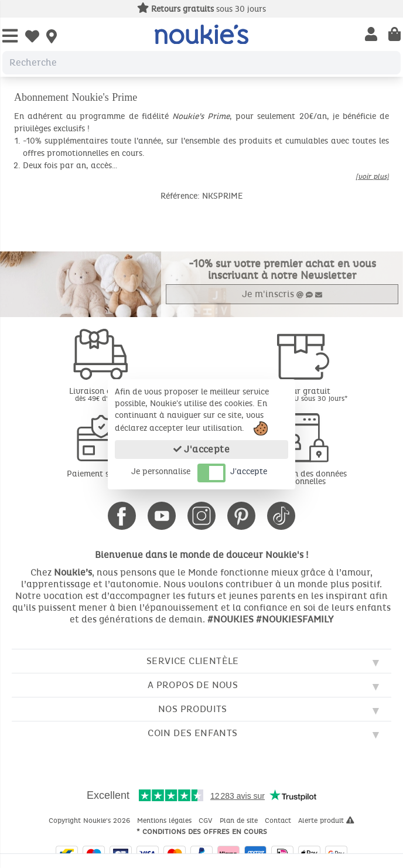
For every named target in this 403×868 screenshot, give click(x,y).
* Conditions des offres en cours (202, 832)
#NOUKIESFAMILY (295, 619)
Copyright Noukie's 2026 (90, 821)
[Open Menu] (10, 37)
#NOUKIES (230, 619)
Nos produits (193, 709)
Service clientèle (193, 661)
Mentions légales (165, 821)
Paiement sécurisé (101, 474)
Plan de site (240, 821)
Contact (279, 821)
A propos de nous (193, 685)
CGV (207, 821)
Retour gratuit (302, 394)
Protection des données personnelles (302, 478)
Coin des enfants (192, 733)
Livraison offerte (101, 394)
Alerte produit (326, 821)
